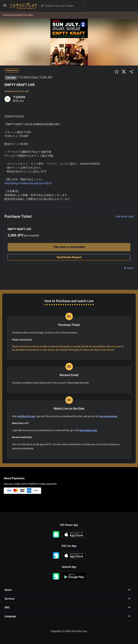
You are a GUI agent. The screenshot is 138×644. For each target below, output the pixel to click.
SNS (7, 607)
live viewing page (88, 430)
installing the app (26, 416)
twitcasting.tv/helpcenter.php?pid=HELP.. (28, 183)
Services (10, 599)
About (8, 590)
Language (10, 616)
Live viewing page (108, 416)
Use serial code (125, 216)
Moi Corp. (82, 631)
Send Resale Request (69, 257)
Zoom (11, 59)
